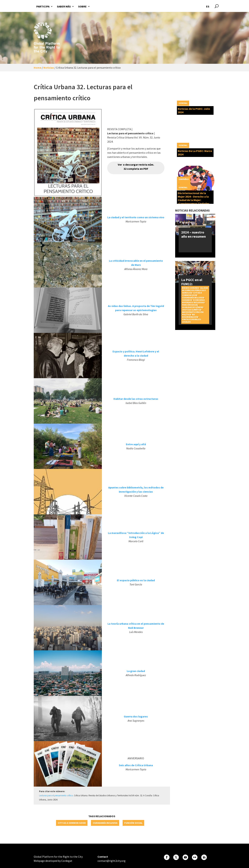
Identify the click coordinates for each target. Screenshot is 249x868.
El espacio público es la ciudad (136, 580)
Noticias (49, 68)
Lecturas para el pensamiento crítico (56, 795)
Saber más (64, 6)
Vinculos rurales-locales (192, 321)
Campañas (184, 179)
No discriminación (190, 316)
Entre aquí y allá (136, 444)
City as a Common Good (72, 823)
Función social (133, 823)
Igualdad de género (193, 307)
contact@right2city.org (112, 861)
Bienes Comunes (191, 288)
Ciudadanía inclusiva (105, 823)
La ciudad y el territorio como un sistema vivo (136, 217)
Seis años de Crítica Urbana (136, 765)
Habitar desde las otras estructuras (136, 399)
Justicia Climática (192, 310)
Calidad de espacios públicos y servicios (195, 290)
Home (38, 68)
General (183, 103)
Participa (43, 6)
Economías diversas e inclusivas (193, 301)
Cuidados (187, 300)
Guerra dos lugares (136, 716)
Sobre (82, 6)
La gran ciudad (136, 671)
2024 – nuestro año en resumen (193, 234)
